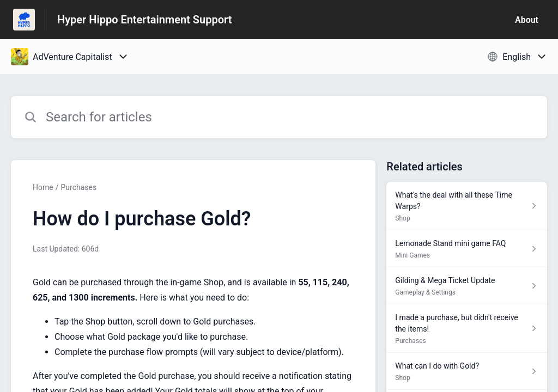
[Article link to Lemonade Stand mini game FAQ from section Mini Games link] (467, 249)
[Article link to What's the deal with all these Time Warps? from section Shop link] (467, 206)
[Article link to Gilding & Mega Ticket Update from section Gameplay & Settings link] (467, 286)
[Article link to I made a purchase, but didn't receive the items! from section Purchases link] (467, 329)
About (527, 20)
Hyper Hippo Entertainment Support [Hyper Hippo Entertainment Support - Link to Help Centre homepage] (144, 20)
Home (43, 187)
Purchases (78, 187)
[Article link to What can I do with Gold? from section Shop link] (467, 371)
